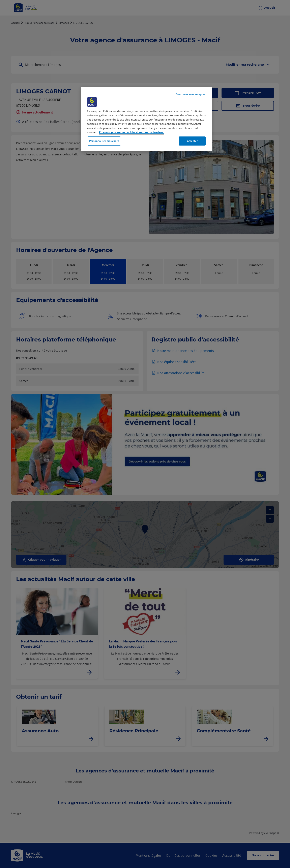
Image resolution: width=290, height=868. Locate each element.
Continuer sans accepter (190, 94)
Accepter (192, 141)
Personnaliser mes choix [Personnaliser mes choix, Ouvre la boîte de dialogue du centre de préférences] (104, 141)
